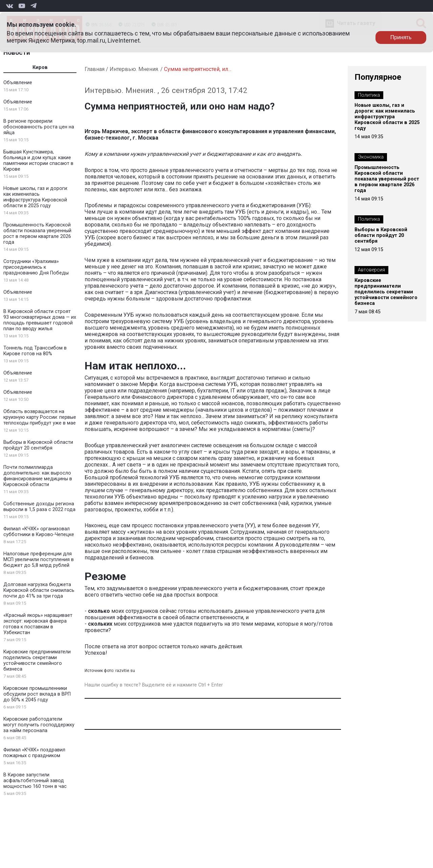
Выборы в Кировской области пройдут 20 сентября (38, 445)
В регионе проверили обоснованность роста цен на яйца (39, 127)
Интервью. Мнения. (134, 69)
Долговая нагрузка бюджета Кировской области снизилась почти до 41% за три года (39, 590)
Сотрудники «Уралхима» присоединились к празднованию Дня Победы (36, 267)
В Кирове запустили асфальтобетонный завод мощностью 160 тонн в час (35, 781)
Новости (17, 53)
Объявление (18, 83)
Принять (401, 37)
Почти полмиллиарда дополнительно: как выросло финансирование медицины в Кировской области (38, 476)
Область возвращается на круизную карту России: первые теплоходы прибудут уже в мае (40, 417)
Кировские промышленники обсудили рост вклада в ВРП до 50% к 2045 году (37, 694)
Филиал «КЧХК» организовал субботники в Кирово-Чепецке (39, 532)
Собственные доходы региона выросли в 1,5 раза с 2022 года (39, 507)
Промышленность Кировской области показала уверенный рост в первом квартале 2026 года (37, 234)
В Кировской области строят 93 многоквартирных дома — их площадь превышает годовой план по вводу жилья (40, 320)
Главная (95, 69)
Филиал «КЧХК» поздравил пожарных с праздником (34, 753)
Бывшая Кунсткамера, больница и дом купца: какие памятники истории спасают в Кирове (38, 161)
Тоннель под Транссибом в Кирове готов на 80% (35, 351)
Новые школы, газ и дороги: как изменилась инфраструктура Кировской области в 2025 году (36, 197)
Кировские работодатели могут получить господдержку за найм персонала (39, 725)
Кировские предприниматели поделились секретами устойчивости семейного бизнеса (37, 660)
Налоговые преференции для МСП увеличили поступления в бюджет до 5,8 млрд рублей (39, 560)
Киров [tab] (40, 67)
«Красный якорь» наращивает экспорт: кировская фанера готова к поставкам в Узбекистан (38, 624)
